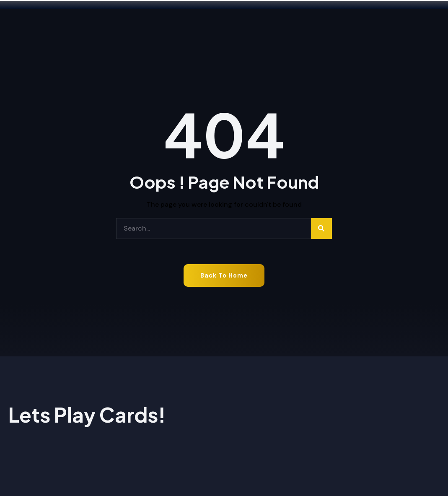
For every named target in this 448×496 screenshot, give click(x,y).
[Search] (321, 229)
